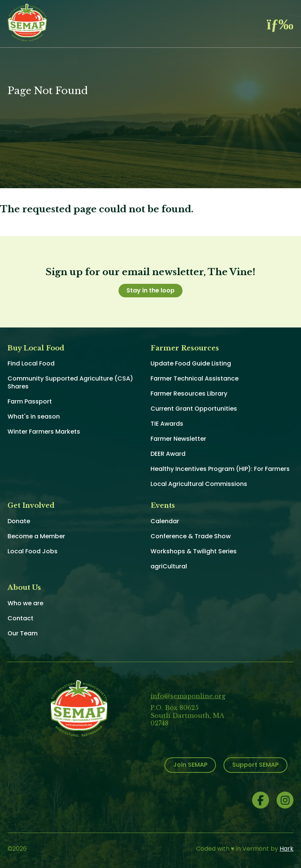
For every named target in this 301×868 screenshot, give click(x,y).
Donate (19, 521)
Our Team (23, 633)
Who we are (25, 603)
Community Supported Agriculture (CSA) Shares (70, 382)
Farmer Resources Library (189, 394)
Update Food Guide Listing (191, 363)
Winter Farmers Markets (44, 432)
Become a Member (36, 536)
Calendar (165, 521)
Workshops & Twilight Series (194, 551)
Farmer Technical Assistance (195, 378)
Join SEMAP (190, 765)
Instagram (285, 800)
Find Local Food (31, 363)
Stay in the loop (150, 290)
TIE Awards (167, 424)
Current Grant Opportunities (194, 409)
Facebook (261, 800)
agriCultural (169, 566)
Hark (287, 849)
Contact (21, 618)
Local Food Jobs (33, 551)
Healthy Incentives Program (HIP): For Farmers (220, 469)
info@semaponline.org (188, 696)
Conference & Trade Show (191, 536)
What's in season (34, 416)
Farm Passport (30, 401)
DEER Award (168, 454)
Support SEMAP (255, 765)
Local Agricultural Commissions (199, 484)
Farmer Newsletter (178, 439)
